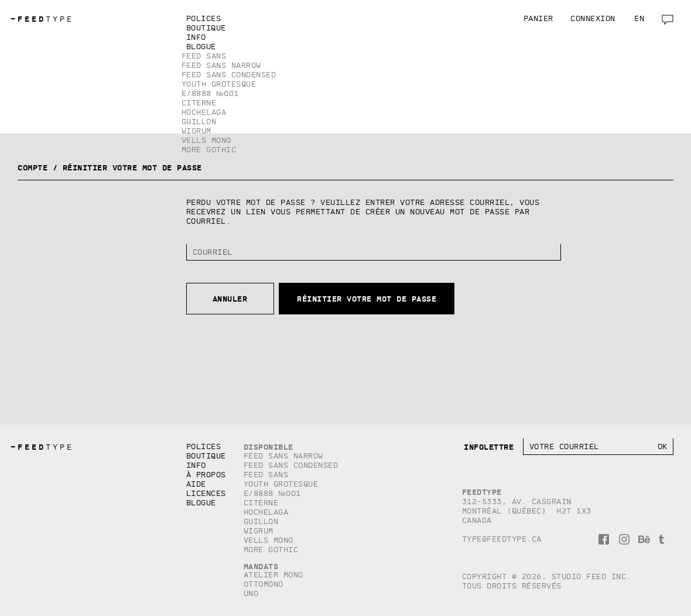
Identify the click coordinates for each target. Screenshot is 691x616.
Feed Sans (204, 56)
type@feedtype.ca (502, 539)
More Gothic (209, 150)
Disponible (268, 447)
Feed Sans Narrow (221, 65)
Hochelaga (204, 112)
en (639, 18)
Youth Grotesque (219, 84)
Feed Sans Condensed (229, 75)
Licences (206, 493)
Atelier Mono (273, 575)
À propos (206, 475)
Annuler (230, 299)
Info (196, 37)
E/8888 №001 (210, 93)
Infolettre (489, 447)
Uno (251, 593)
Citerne (199, 103)
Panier (538, 18)
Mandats (261, 566)
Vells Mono (206, 140)
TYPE (42, 19)
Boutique (206, 28)
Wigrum (196, 131)
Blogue (201, 47)
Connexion (593, 18)
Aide (196, 484)
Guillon (199, 122)
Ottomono (264, 584)
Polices (204, 18)
